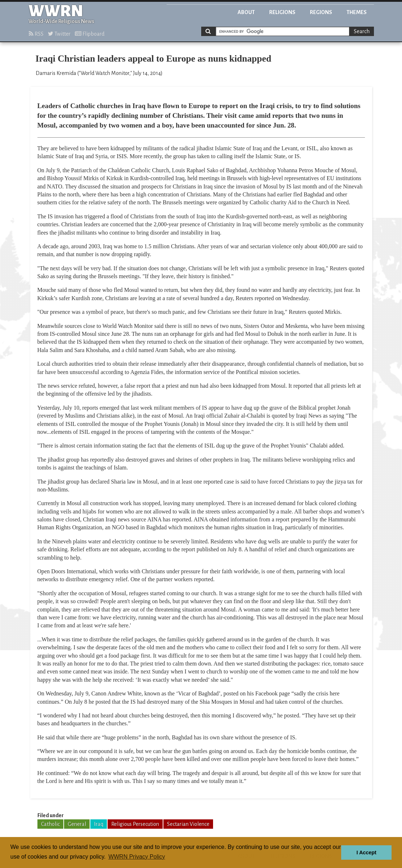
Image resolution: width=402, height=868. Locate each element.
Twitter (59, 34)
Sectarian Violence (188, 824)
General (77, 824)
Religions (282, 12)
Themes (357, 12)
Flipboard (90, 34)
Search (362, 31)
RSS (36, 34)
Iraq (99, 824)
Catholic (50, 824)
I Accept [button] (366, 853)
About (246, 12)
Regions (321, 12)
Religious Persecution (135, 824)
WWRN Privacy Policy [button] (137, 857)
